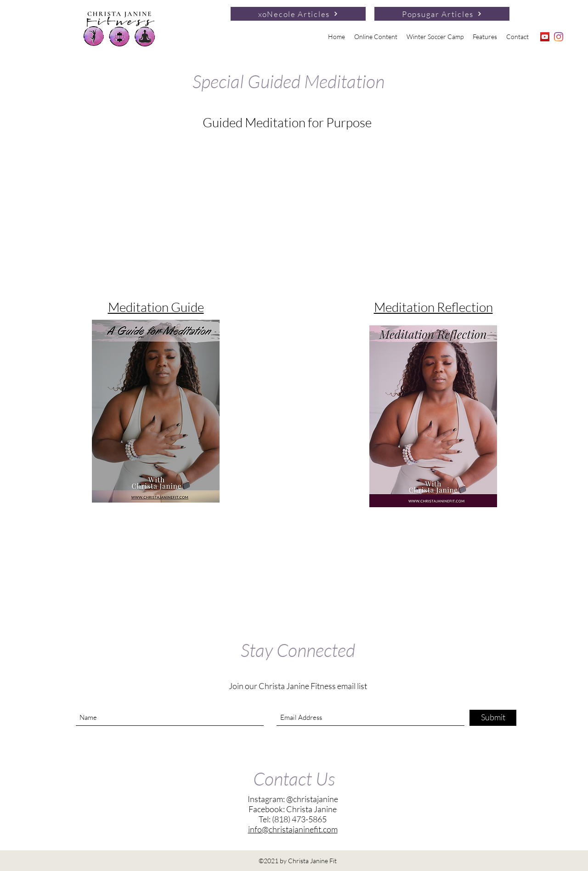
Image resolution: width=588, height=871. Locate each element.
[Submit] (493, 718)
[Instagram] (559, 37)
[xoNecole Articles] (298, 14)
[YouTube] (545, 37)
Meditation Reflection (433, 307)
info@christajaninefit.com (293, 829)
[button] (376, 37)
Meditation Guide (156, 307)
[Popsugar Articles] (442, 14)
